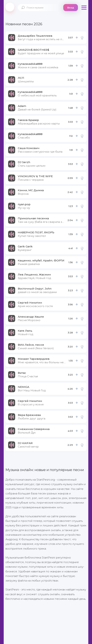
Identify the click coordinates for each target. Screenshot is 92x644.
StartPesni (10, 7)
